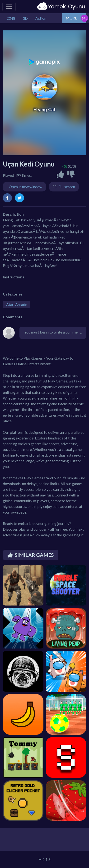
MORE (71, 18)
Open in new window (26, 187)
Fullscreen (67, 187)
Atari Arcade (17, 304)
